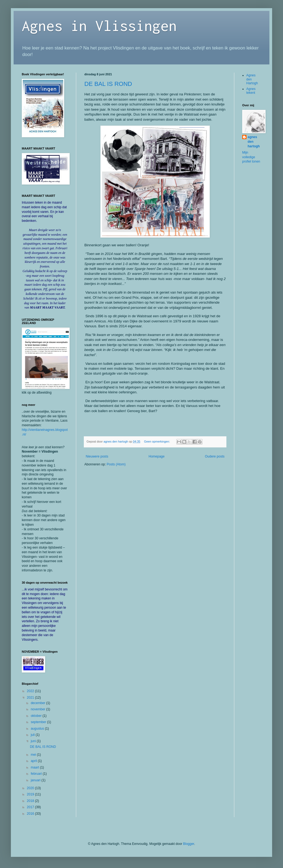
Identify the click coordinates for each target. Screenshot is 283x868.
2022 (31, 691)
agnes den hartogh (254, 142)
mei (34, 755)
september (39, 722)
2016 (31, 814)
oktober (37, 716)
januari (36, 780)
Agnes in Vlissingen (99, 25)
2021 (31, 698)
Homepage (157, 456)
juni (34, 741)
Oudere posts (215, 456)
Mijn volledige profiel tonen (251, 157)
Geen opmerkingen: (157, 441)
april (34, 761)
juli (33, 735)
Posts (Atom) (116, 464)
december (39, 703)
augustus (38, 729)
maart (35, 767)
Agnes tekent (251, 91)
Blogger (189, 844)
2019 (31, 794)
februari (37, 774)
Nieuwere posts (97, 456)
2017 (31, 807)
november (39, 709)
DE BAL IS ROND (108, 84)
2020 (31, 788)
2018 (31, 801)
